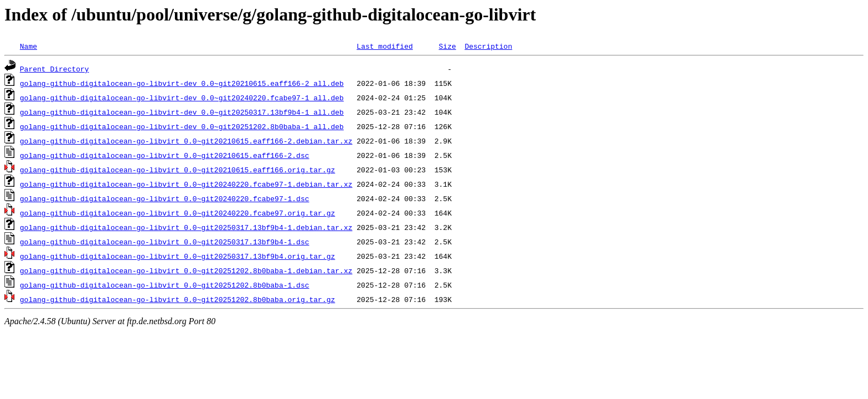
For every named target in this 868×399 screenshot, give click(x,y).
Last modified (384, 46)
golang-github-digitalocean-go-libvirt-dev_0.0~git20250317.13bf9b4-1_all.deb (182, 112)
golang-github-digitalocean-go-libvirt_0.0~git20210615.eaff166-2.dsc (165, 155)
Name (29, 46)
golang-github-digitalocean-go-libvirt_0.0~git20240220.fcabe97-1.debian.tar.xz (186, 184)
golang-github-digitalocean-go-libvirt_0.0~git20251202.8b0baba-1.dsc (165, 285)
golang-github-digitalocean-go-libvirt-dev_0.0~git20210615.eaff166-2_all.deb (182, 83)
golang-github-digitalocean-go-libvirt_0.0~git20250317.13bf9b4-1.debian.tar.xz (186, 227)
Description (488, 46)
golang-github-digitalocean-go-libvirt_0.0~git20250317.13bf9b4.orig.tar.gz (177, 256)
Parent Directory (55, 69)
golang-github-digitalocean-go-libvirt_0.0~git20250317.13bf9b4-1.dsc (165, 242)
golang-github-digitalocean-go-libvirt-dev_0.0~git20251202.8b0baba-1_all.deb (182, 126)
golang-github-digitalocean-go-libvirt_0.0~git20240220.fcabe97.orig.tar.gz (177, 213)
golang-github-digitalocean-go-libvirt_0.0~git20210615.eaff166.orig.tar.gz (177, 170)
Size (447, 46)
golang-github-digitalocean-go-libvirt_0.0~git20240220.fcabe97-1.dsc (165, 198)
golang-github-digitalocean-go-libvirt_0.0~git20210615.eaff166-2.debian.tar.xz (186, 141)
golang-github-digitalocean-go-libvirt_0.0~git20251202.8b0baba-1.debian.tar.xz (186, 270)
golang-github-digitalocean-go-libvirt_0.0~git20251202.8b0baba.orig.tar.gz (177, 299)
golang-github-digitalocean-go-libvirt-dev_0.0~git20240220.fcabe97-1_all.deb (182, 98)
